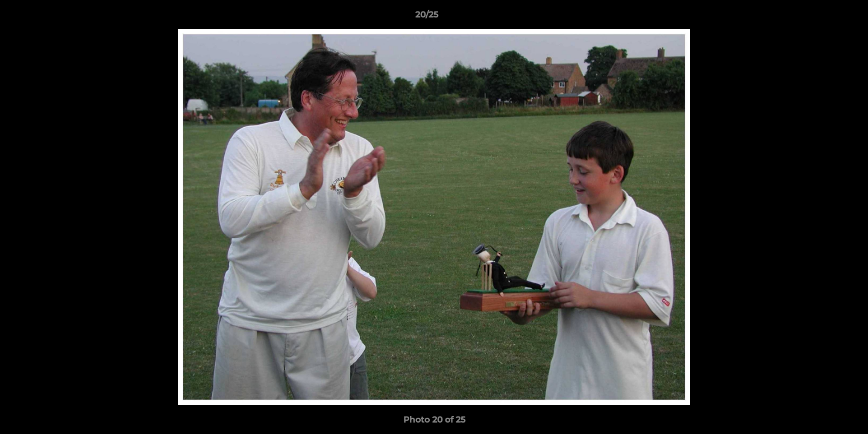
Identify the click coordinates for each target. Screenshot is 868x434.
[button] (817, 17)
